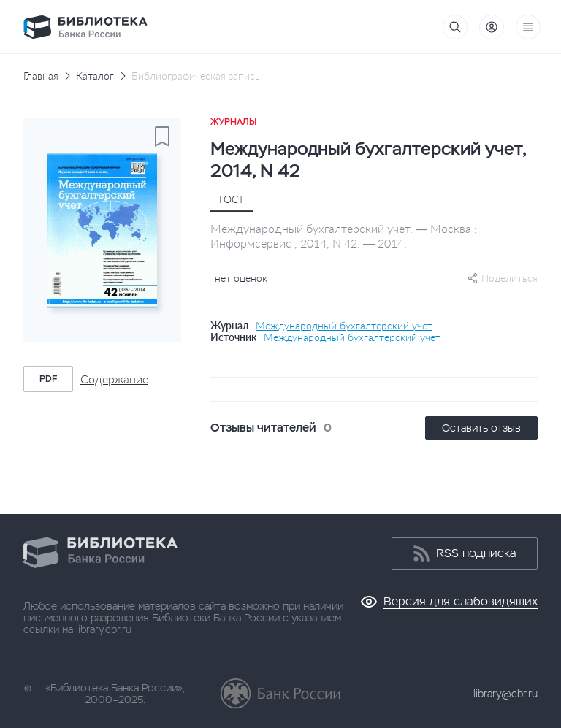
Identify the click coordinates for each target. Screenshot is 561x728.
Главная (41, 76)
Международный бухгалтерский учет (344, 326)
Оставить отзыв (481, 428)
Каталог (95, 76)
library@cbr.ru (505, 694)
